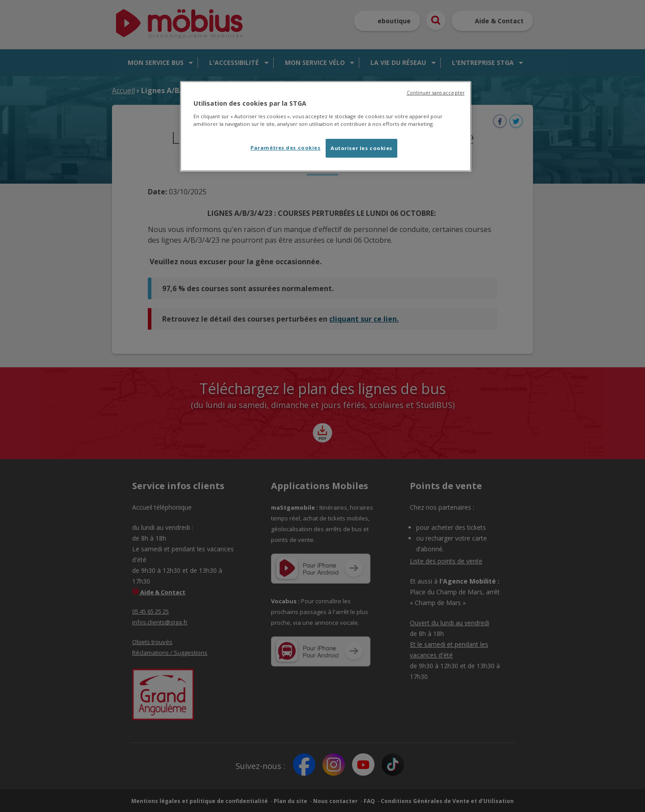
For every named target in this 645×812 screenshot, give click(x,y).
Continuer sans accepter (436, 93)
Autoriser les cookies (361, 148)
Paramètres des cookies (286, 148)
